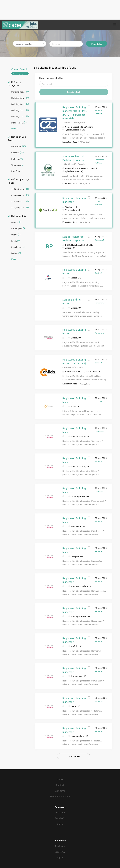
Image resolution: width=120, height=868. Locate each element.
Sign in (60, 824)
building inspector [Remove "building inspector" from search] (20, 74)
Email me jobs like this (51, 78)
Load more (74, 756)
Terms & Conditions (60, 796)
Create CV (60, 852)
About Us (60, 790)
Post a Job (60, 812)
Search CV (60, 818)
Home (60, 779)
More (14, 128)
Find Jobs (97, 44)
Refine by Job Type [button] (17, 138)
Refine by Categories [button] (15, 84)
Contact (60, 785)
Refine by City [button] (18, 216)
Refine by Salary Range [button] (18, 181)
